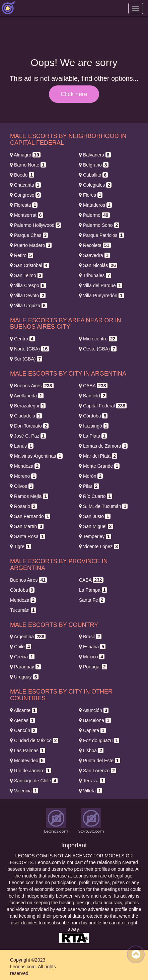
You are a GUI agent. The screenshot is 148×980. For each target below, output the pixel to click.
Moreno (23, 476)
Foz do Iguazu (99, 740)
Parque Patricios (101, 235)
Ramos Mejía (29, 496)
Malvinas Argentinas (36, 456)
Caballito (93, 175)
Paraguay (25, 667)
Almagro (25, 155)
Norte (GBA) (29, 349)
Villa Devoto (28, 296)
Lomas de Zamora (103, 446)
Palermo (94, 215)
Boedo (22, 175)
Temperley (95, 536)
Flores (91, 195)
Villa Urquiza (28, 306)
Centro (22, 339)
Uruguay (24, 677)
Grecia (22, 657)
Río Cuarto (96, 496)
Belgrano (94, 165)
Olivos (22, 486)
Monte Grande (99, 466)
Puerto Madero (31, 245)
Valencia (24, 791)
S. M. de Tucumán (103, 506)
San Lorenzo (98, 771)
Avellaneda (27, 396)
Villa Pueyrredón (101, 296)
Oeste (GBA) (98, 349)
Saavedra (94, 255)
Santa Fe (92, 600)
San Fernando (30, 516)
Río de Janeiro (31, 771)
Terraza (92, 781)
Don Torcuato (29, 426)
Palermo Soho (99, 225)
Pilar (89, 486)
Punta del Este (100, 761)
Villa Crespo (28, 285)
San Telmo (26, 275)
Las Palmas (28, 750)
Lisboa (91, 750)
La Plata (93, 436)
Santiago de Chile (34, 781)
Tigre (21, 546)
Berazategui (28, 406)
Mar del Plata (98, 456)
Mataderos (95, 205)
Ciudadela (26, 416)
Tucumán (23, 610)
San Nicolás (98, 265)
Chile (21, 647)
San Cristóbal (29, 265)
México (92, 657)
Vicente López (99, 546)
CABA (93, 386)
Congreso (25, 195)
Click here (74, 94)
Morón (91, 476)
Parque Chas (29, 235)
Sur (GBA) (26, 359)
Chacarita (25, 185)
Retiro (22, 255)
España (92, 647)
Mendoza (25, 466)
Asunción (94, 710)
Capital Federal (103, 406)
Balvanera (95, 155)
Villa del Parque (101, 285)
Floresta (24, 205)
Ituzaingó (94, 426)
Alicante (24, 710)
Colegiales (95, 185)
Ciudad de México (34, 740)
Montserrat (27, 215)
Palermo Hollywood (35, 225)
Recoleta (95, 245)
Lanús (22, 446)
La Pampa (93, 590)
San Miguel (96, 526)
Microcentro (98, 339)
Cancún (23, 730)
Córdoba (93, 416)
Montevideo (27, 761)
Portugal (93, 667)
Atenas (22, 720)
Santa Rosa (28, 536)
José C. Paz (28, 436)
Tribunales (95, 275)
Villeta (91, 791)
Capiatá (92, 730)
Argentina (28, 637)
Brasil (90, 637)
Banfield (93, 396)
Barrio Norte (28, 165)
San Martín (27, 526)
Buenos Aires (32, 386)
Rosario (23, 506)
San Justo (95, 516)
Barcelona (95, 720)
